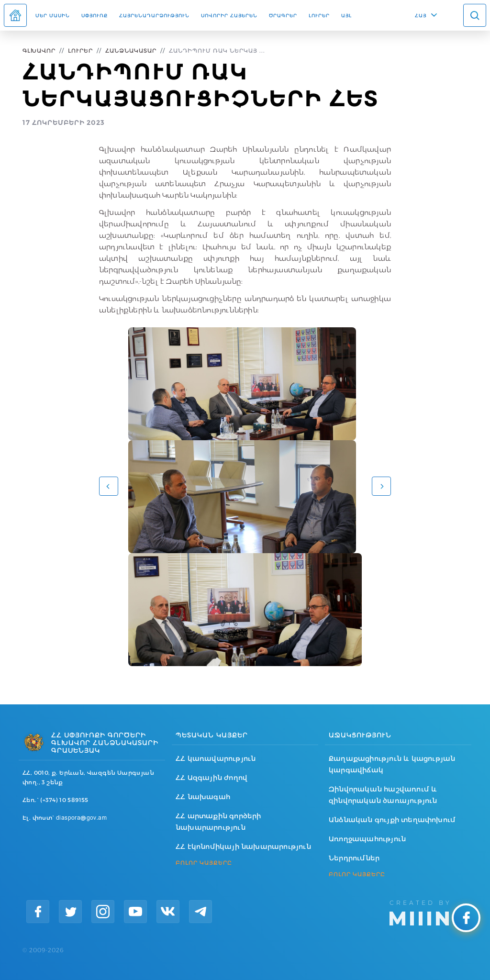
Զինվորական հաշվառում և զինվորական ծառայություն (383, 795)
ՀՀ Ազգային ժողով (212, 778)
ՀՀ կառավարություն (216, 758)
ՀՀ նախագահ (203, 797)
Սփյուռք (95, 15)
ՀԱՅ (421, 15)
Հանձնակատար (131, 50)
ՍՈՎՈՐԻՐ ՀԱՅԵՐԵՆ (229, 15)
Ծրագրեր (283, 15)
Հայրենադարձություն (154, 15)
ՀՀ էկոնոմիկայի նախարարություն (243, 846)
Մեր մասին (53, 15)
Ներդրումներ (354, 858)
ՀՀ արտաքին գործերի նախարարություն (218, 822)
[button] (109, 486)
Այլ (346, 15)
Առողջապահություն (367, 839)
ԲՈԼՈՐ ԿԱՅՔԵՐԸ (204, 863)
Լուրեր (319, 15)
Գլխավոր (39, 50)
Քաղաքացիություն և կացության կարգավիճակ (392, 764)
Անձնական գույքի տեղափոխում (392, 820)
